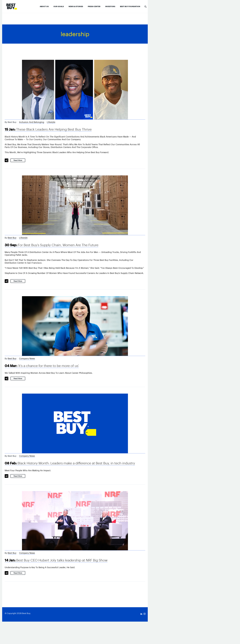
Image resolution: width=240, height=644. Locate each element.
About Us (44, 6)
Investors (110, 6)
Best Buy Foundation (130, 6)
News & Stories (76, 6)
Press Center (94, 6)
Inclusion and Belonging (32, 122)
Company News (27, 359)
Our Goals (59, 6)
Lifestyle (51, 122)
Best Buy (12, 238)
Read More (18, 160)
